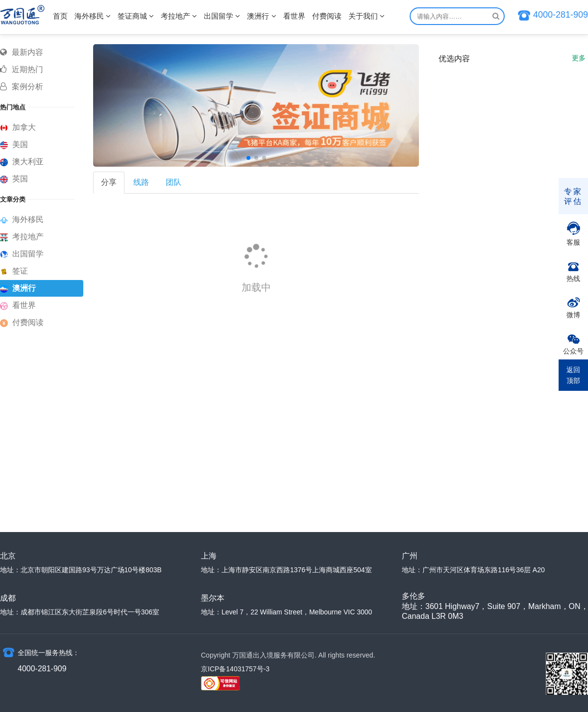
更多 (579, 58)
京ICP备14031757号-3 (235, 669)
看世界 (294, 16)
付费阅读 (327, 16)
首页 (60, 16)
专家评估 (573, 196)
